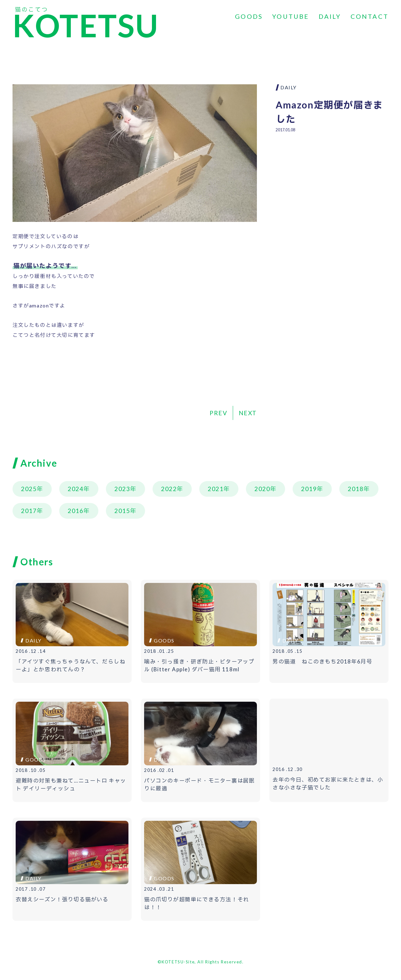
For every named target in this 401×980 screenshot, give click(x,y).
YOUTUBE (291, 16)
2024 (76, 489)
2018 (356, 489)
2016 (76, 511)
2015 (122, 511)
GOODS (249, 16)
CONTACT (370, 16)
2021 (216, 489)
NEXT (248, 413)
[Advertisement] (332, 184)
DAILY (330, 16)
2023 (122, 489)
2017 (29, 511)
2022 (169, 489)
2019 (309, 489)
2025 (29, 489)
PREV (218, 413)
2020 (262, 489)
